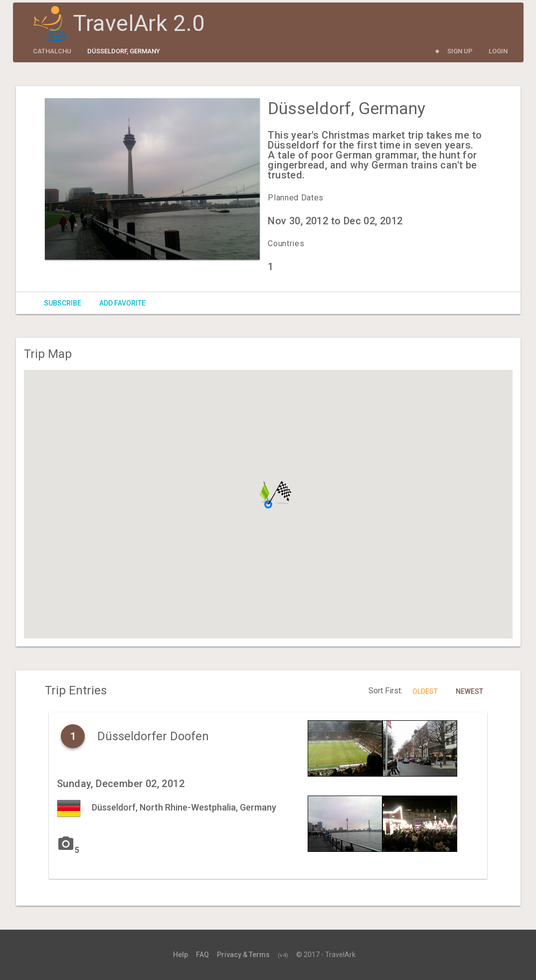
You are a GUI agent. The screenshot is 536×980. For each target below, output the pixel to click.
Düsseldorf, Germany (124, 51)
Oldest (425, 691)
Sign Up (460, 51)
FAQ (202, 955)
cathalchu (52, 51)
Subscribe (63, 303)
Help (180, 955)
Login (498, 51)
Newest (469, 691)
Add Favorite (122, 303)
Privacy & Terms (243, 955)
